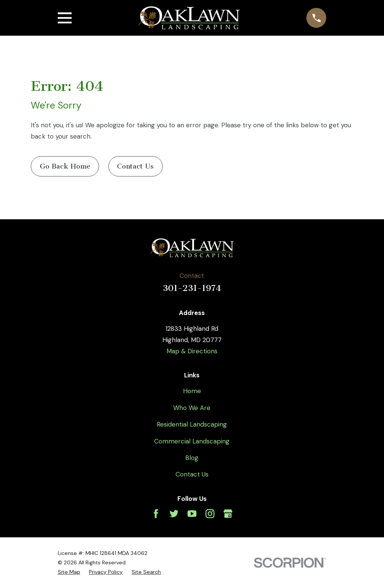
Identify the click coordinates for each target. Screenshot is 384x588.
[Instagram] (210, 514)
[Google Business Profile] (228, 514)
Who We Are (192, 408)
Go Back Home (65, 166)
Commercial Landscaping (192, 441)
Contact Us (135, 166)
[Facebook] (156, 514)
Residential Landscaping (192, 424)
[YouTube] (192, 514)
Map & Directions (192, 351)
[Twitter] (174, 514)
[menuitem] (69, 572)
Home (192, 391)
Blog (192, 458)
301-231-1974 (192, 288)
